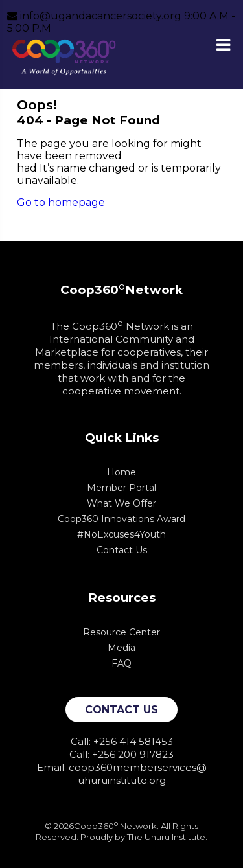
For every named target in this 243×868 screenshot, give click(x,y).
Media (121, 648)
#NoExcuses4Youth (121, 534)
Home (121, 472)
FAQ (121, 663)
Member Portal (121, 488)
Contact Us (122, 550)
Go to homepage (61, 202)
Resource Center (121, 632)
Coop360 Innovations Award (121, 519)
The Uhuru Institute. (167, 837)
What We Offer (121, 503)
